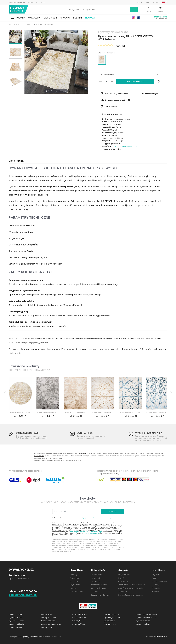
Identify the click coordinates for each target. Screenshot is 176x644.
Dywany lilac (77, 621)
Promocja (156, 588)
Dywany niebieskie (16, 624)
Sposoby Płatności (98, 588)
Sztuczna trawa (77, 591)
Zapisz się (115, 511)
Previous (18, 91)
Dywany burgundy (111, 614)
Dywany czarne (15, 617)
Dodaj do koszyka (135, 81)
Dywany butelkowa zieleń (146, 614)
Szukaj (121, 10)
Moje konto (134, 11)
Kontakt (156, 2)
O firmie (139, 2)
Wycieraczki (50, 18)
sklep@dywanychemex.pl (62, 551)
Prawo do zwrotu (37, 2)
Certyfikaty (122, 591)
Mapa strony (123, 581)
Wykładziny (34, 18)
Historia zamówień (160, 581)
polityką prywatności (91, 533)
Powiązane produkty (24, 366)
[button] (129, 75)
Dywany (21, 18)
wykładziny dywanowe (54, 461)
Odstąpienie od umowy (100, 595)
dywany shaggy (39, 456)
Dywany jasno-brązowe (146, 617)
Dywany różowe (79, 624)
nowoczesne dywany (81, 453)
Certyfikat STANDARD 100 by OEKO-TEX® (127, 146)
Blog (148, 2)
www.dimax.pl (161, 637)
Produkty (156, 585)
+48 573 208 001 (161, 19)
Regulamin (95, 581)
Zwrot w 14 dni (85, 433)
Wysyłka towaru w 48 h (149, 433)
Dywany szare (110, 624)
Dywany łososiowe (16, 621)
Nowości (90, 18)
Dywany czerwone (48, 617)
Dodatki (77, 18)
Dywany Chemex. (29, 637)
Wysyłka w (17, 2)
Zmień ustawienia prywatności (130, 595)
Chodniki (65, 18)
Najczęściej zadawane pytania (130, 588)
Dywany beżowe (16, 614)
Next (13, 91)
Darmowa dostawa (28, 433)
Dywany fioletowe (80, 617)
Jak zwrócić (95, 578)
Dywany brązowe (79, 614)
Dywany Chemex (19, 10)
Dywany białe (46, 614)
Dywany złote (46, 627)
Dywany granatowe (112, 617)
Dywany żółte (110, 621)
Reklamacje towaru (99, 585)
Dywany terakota (143, 624)
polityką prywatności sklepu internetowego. (96, 518)
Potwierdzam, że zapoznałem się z (82, 518)
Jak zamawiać (111, 107)
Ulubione (145, 11)
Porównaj (155, 11)
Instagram (134, 18)
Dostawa (94, 591)
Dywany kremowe (48, 621)
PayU (118, 474)
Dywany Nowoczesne (45, 24)
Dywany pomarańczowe (51, 624)
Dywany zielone (15, 627)
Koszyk (165, 11)
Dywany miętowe (143, 621)
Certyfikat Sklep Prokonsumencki (131, 585)
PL (167, 2)
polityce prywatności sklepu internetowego (86, 532)
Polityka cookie (124, 574)
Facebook (139, 18)
